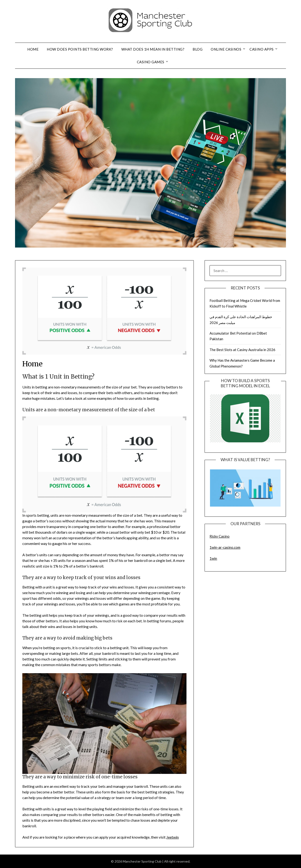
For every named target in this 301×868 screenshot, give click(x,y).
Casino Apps (262, 49)
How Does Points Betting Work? (80, 49)
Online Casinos (226, 49)
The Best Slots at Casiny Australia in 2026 (242, 350)
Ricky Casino (220, 536)
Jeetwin (172, 837)
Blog (198, 49)
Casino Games (151, 62)
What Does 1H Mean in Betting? (153, 49)
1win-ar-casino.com (225, 547)
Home (33, 49)
